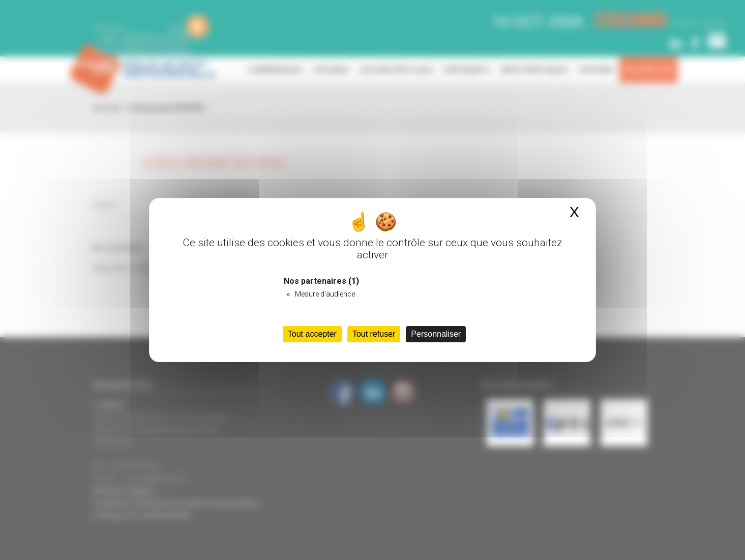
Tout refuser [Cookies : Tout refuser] (374, 334)
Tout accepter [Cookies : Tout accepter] (312, 334)
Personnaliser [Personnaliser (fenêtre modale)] (436, 334)
